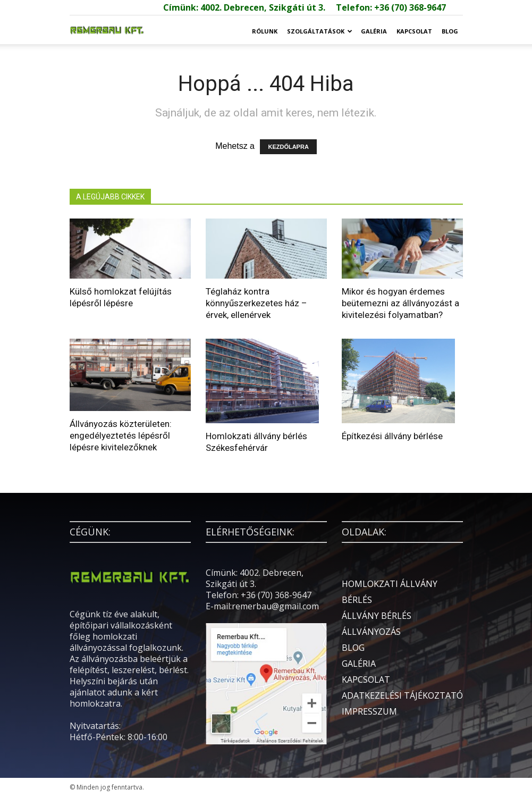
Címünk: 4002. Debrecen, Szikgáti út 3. (244, 7)
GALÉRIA (374, 31)
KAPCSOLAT (414, 31)
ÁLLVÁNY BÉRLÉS (377, 616)
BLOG (450, 31)
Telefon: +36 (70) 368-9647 (391, 7)
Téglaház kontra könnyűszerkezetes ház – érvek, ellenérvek (256, 303)
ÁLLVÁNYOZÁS (371, 632)
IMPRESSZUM (369, 711)
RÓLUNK (265, 31)
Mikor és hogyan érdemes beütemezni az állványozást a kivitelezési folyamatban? (400, 303)
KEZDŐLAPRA (288, 147)
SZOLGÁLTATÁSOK (320, 31)
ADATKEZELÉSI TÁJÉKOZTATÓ (402, 695)
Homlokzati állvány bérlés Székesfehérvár (256, 442)
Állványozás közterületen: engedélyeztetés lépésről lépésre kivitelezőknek (121, 435)
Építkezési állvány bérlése (392, 436)
